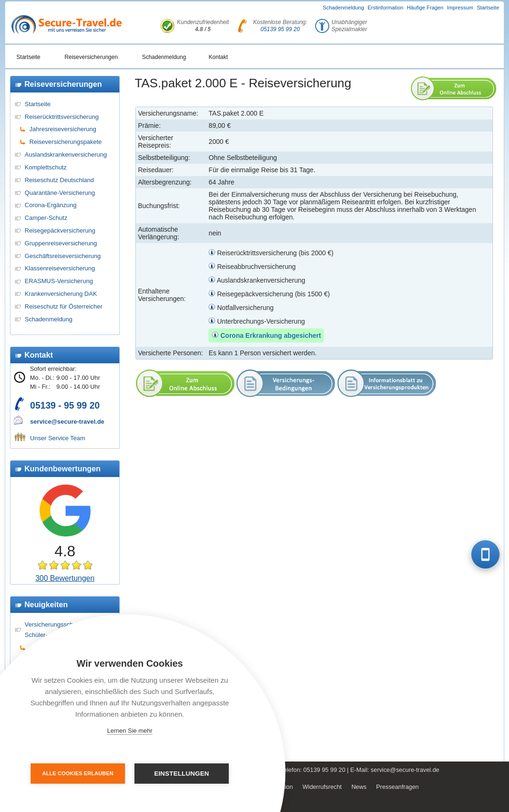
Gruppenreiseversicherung (61, 243)
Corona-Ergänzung (50, 205)
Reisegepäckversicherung (60, 230)
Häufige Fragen (425, 8)
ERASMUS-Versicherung (59, 281)
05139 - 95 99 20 (65, 405)
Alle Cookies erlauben (78, 773)
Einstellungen (182, 774)
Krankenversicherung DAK (61, 294)
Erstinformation (385, 8)
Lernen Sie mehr (130, 731)
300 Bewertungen (65, 578)
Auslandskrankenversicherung (66, 155)
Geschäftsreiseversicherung (63, 256)
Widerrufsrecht (322, 787)
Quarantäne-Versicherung (60, 193)
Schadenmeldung (343, 8)
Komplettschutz (46, 167)
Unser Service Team (58, 438)
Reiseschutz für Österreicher (63, 306)
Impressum (460, 8)
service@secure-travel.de (67, 422)
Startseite (488, 8)
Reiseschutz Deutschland (59, 180)
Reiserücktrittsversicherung (62, 117)
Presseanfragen (397, 787)
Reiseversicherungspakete (65, 142)
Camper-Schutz (46, 218)
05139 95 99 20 (280, 29)
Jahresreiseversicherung (63, 129)
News (359, 787)
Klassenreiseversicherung (60, 268)
